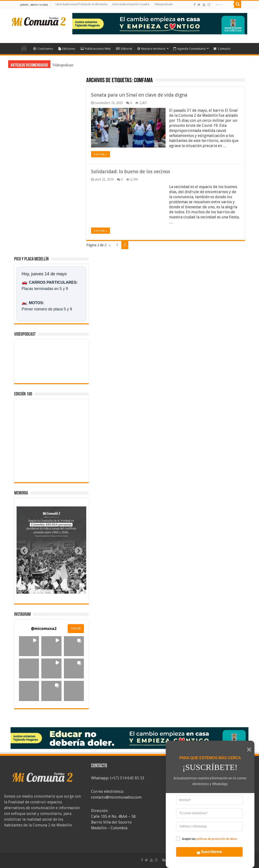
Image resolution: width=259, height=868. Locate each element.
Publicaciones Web (96, 49)
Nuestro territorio (151, 49)
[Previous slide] (24, 551)
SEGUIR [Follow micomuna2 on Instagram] (76, 628)
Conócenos (43, 49)
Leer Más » (101, 154)
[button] (29, 646)
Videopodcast (163, 4)
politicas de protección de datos (216, 839)
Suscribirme (206, 851)
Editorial (124, 49)
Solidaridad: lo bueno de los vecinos (131, 172)
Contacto (222, 49)
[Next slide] (79, 551)
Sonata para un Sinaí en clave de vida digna (139, 95)
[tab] (36, 590)
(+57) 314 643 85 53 (127, 778)
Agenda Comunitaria (189, 49)
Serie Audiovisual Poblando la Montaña (81, 4)
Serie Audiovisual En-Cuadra (131, 4)
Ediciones (67, 49)
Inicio (24, 48)
